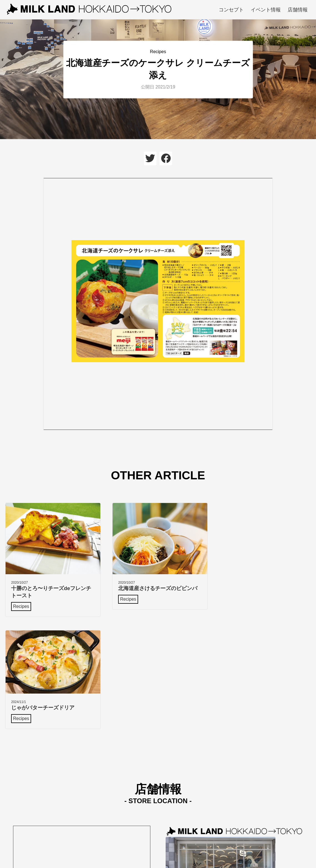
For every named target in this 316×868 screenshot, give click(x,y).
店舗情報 (298, 10)
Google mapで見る (184, 820)
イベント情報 (266, 10)
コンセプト (231, 10)
